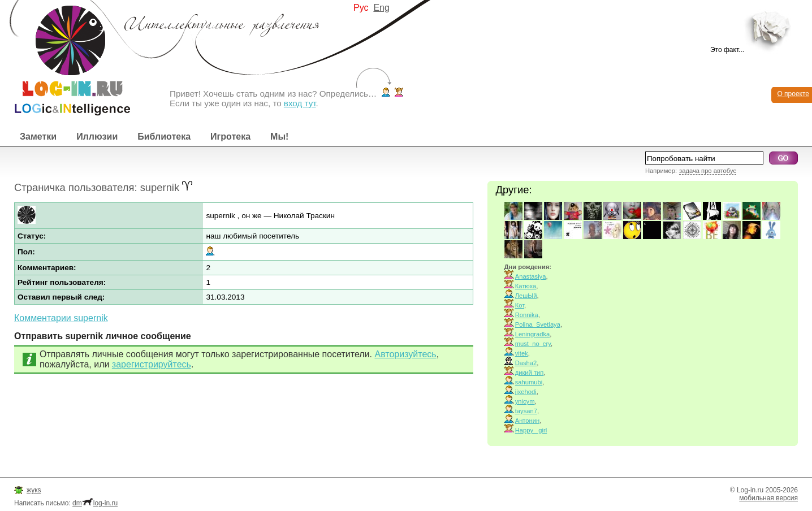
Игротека (230, 137)
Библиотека (164, 137)
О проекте (793, 94)
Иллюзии (97, 137)
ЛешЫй (526, 296)
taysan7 (526, 411)
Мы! (279, 137)
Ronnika (527, 315)
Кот (520, 305)
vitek (522, 353)
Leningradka (533, 334)
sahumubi (529, 382)
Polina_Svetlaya (538, 324)
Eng (381, 8)
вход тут (300, 103)
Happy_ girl (531, 430)
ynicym (525, 401)
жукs (34, 490)
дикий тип (530, 373)
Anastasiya (531, 276)
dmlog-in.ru (95, 503)
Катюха (526, 286)
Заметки (38, 137)
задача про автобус (708, 171)
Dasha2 (526, 363)
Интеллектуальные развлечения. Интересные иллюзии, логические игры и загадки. (65, 58)
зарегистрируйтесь (152, 364)
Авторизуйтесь (405, 354)
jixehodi (526, 392)
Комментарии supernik (61, 318)
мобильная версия (768, 498)
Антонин (527, 421)
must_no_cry (533, 344)
